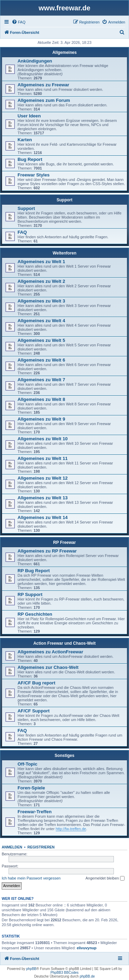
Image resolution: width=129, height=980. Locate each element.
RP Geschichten (35, 614)
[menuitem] (19, 22)
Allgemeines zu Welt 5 (41, 340)
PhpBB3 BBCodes (65, 973)
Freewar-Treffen (35, 812)
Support (65, 200)
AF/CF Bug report (36, 683)
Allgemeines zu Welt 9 (41, 419)
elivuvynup (87, 948)
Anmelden (12, 847)
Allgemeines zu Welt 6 (41, 360)
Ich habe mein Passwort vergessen (31, 878)
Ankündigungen (35, 61)
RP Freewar (65, 542)
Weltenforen (64, 253)
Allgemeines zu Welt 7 (41, 380)
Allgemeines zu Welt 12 (43, 478)
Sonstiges (64, 756)
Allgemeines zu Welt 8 (41, 399)
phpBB (31, 969)
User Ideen (29, 116)
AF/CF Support (34, 711)
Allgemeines (64, 52)
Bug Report (30, 159)
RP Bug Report (34, 571)
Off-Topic (28, 764)
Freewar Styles (34, 175)
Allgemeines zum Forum (44, 100)
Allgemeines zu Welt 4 (41, 321)
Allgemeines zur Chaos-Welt (48, 667)
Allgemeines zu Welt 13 (43, 498)
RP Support (30, 594)
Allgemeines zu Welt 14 (43, 517)
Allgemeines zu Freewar (43, 85)
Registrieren (41, 847)
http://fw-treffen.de (71, 829)
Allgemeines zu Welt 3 (41, 301)
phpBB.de (87, 976)
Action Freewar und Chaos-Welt (64, 643)
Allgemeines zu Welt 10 (43, 439)
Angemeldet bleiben (105, 878)
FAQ (22, 232)
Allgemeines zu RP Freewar (47, 551)
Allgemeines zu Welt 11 (43, 458)
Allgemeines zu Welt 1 (41, 262)
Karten (25, 140)
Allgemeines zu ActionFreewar (50, 652)
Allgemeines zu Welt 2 (41, 281)
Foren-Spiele (31, 788)
